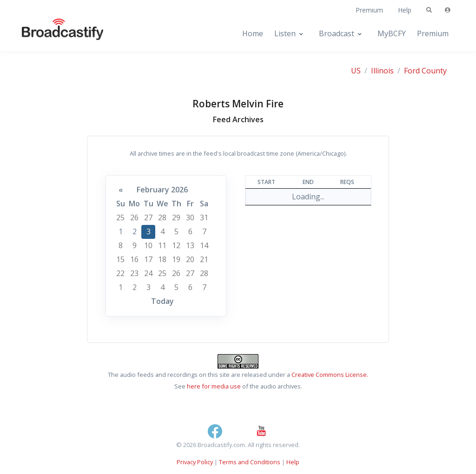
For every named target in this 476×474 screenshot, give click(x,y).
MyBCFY (392, 33)
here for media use (214, 386)
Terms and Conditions (250, 462)
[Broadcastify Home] (53, 34)
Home (253, 33)
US (356, 71)
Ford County (425, 71)
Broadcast (337, 33)
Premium (369, 10)
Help (405, 10)
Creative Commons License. (330, 375)
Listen (285, 33)
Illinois (382, 71)
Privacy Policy (195, 462)
